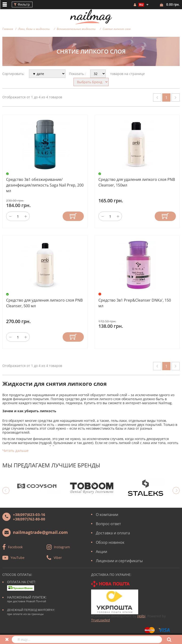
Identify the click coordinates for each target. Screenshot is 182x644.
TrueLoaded (101, 620)
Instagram (62, 547)
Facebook (15, 547)
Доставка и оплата (113, 533)
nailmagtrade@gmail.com (40, 532)
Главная (8, 29)
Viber (58, 558)
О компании (107, 515)
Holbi (141, 616)
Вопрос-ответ (108, 524)
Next (176, 490)
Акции (101, 552)
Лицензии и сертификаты (119, 561)
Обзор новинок (110, 542)
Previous (6, 490)
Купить (73, 216)
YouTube (18, 558)
